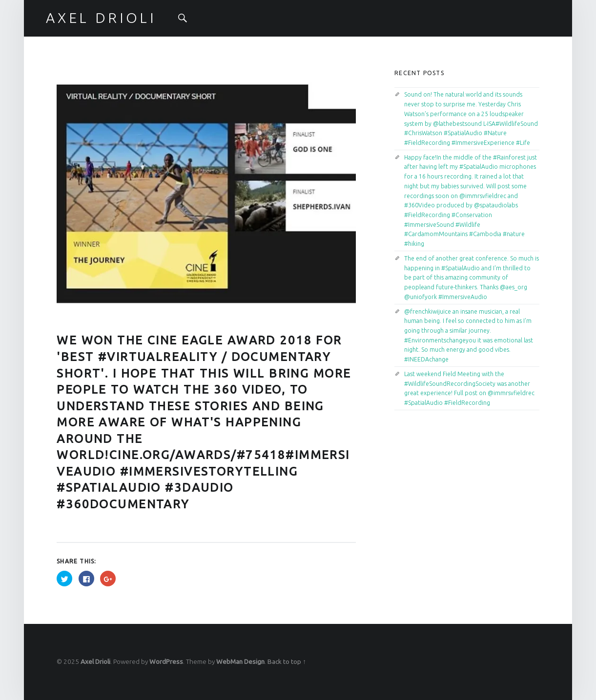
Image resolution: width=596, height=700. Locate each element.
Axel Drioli (95, 661)
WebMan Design (240, 661)
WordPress (166, 661)
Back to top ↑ (287, 661)
